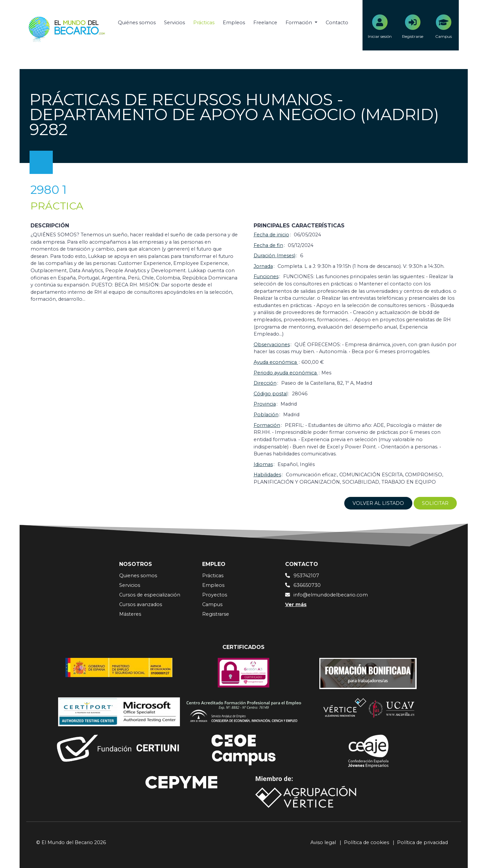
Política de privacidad (422, 842)
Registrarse (216, 614)
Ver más (296, 604)
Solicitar (435, 503)
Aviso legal (323, 842)
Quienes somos (138, 576)
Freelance (265, 23)
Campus (212, 604)
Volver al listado (378, 503)
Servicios (174, 23)
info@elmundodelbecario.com (331, 595)
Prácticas (204, 23)
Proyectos (215, 595)
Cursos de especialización (150, 595)
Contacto (337, 23)
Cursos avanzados (141, 604)
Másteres (130, 614)
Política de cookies (366, 842)
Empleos (234, 23)
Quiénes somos (137, 23)
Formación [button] (299, 23)
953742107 (306, 576)
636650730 (307, 585)
